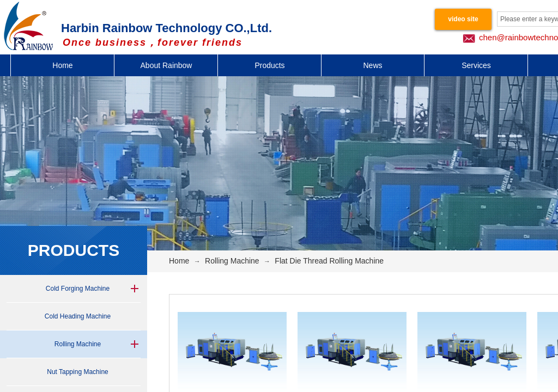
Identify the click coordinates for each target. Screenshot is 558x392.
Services (476, 65)
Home (62, 65)
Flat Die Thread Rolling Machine (329, 261)
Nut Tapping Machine (78, 372)
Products (269, 65)
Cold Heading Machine (78, 316)
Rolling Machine (78, 344)
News (372, 65)
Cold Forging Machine (78, 289)
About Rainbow (166, 65)
